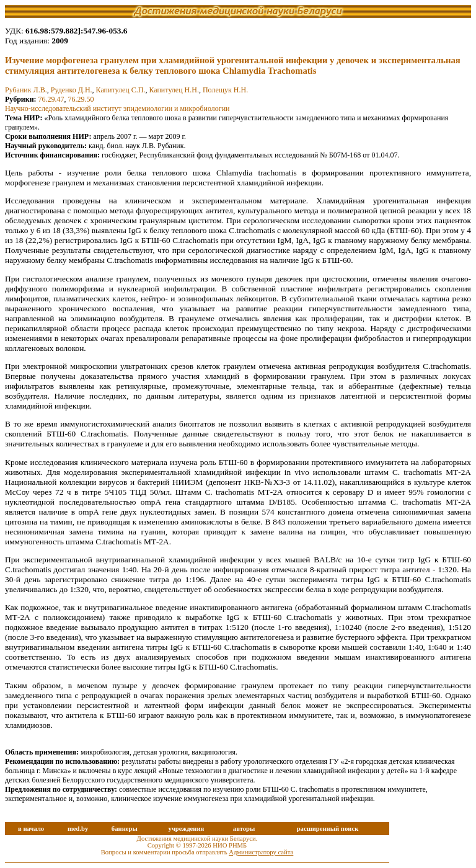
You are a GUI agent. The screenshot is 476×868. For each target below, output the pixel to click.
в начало (31, 829)
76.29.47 (51, 99)
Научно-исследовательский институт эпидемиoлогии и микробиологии (117, 108)
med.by (78, 829)
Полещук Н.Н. (225, 90)
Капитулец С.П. (121, 90)
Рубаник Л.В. (26, 90)
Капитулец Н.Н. (174, 90)
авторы (244, 829)
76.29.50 (81, 99)
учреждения (186, 829)
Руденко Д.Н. (72, 90)
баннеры (125, 829)
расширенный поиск (328, 829)
